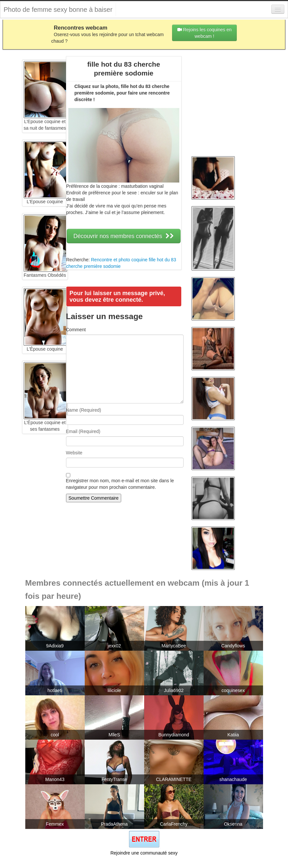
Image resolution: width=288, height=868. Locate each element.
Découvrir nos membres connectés (123, 236)
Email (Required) (83, 431)
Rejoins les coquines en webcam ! (205, 33)
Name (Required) (84, 410)
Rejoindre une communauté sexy (144, 853)
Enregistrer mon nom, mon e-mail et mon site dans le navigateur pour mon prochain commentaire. (120, 484)
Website (74, 453)
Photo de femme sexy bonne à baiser (58, 10)
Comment (76, 330)
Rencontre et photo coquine (119, 260)
